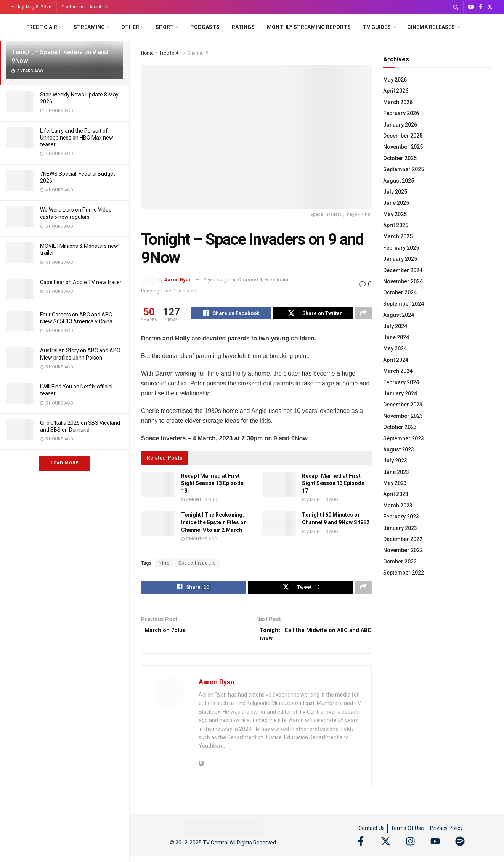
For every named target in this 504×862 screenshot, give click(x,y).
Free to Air (42, 27)
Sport (165, 27)
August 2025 (399, 181)
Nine (164, 564)
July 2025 (395, 192)
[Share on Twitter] (313, 314)
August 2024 (399, 315)
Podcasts (205, 27)
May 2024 (395, 348)
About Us (99, 7)
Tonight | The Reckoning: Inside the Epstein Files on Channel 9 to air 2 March (214, 523)
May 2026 (395, 80)
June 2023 (396, 472)
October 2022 (400, 562)
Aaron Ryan (178, 280)
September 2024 (404, 304)
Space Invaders (197, 564)
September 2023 (404, 438)
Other (130, 27)
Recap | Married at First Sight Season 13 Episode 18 (212, 484)
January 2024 (400, 393)
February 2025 (401, 248)
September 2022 (404, 573)
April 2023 (396, 494)
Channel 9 (198, 53)
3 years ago (217, 280)
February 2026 (401, 113)
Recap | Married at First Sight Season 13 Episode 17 (333, 484)
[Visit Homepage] (14, 27)
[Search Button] (456, 7)
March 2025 (398, 236)
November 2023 (403, 416)
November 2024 (403, 281)
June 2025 (396, 203)
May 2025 (395, 214)
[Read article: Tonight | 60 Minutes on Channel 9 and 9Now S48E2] (279, 525)
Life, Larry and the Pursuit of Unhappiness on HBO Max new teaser (77, 138)
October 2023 (400, 427)
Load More (64, 463)
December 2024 (403, 270)
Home (147, 53)
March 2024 (398, 371)
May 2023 (395, 483)
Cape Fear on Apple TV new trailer (81, 282)
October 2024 (400, 292)
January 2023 (400, 528)
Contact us (73, 7)
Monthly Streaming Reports (309, 27)
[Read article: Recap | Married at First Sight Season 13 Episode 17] (279, 486)
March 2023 (398, 506)
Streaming (89, 27)
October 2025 (400, 158)
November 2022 (403, 550)
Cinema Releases (431, 27)
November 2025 (403, 147)
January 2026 (400, 125)
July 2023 (395, 461)
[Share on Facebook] (231, 314)
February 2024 (401, 382)
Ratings (243, 27)
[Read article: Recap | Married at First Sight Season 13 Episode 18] (158, 486)
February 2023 (401, 517)
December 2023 (403, 405)
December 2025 (403, 136)
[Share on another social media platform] (363, 314)
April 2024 (396, 360)
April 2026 (396, 91)
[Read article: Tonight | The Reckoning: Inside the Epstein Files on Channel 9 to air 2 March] (158, 525)
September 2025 (404, 169)
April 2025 (396, 225)
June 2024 (396, 337)
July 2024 (395, 326)
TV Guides (377, 27)
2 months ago (199, 501)
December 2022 (403, 539)
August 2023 (399, 449)
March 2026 (398, 102)
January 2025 (400, 259)
